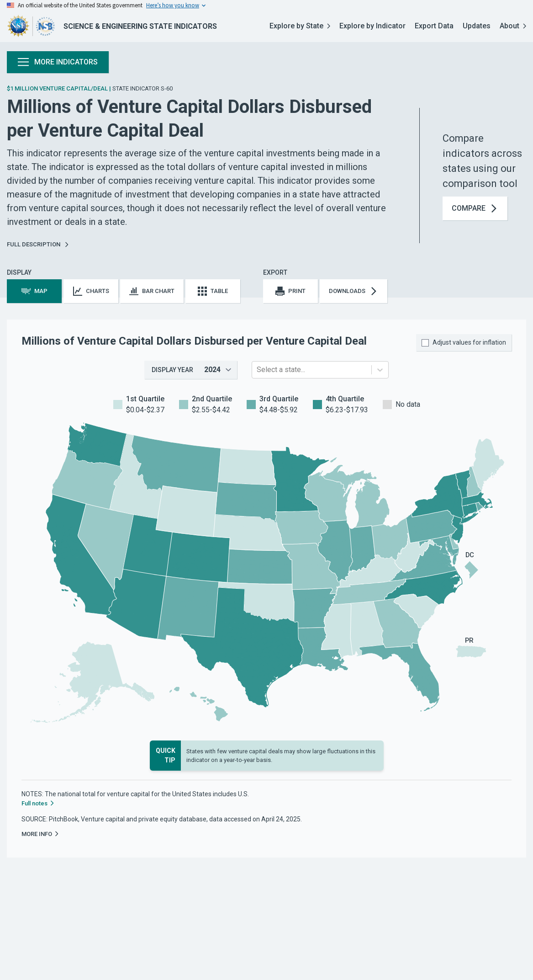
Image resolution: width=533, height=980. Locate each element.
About (513, 26)
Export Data (434, 26)
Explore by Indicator (372, 26)
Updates (477, 26)
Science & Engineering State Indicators (140, 26)
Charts (91, 291)
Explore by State (300, 26)
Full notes (38, 804)
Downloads (354, 291)
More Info (40, 834)
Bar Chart (152, 291)
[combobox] (258, 370)
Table (213, 291)
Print (290, 291)
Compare (475, 208)
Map (34, 291)
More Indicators (58, 62)
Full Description (38, 244)
